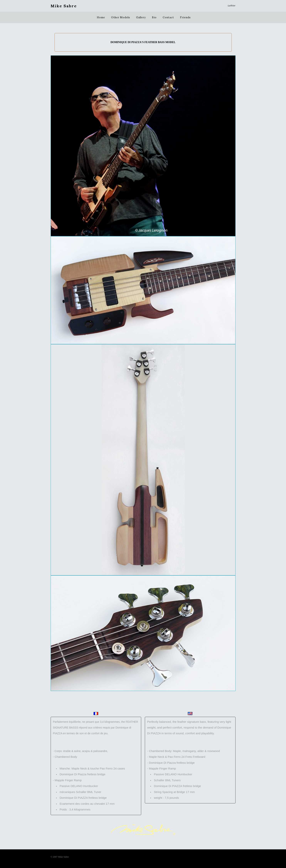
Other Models (121, 17)
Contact (168, 17)
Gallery (141, 17)
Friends (185, 17)
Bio (154, 17)
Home (101, 17)
